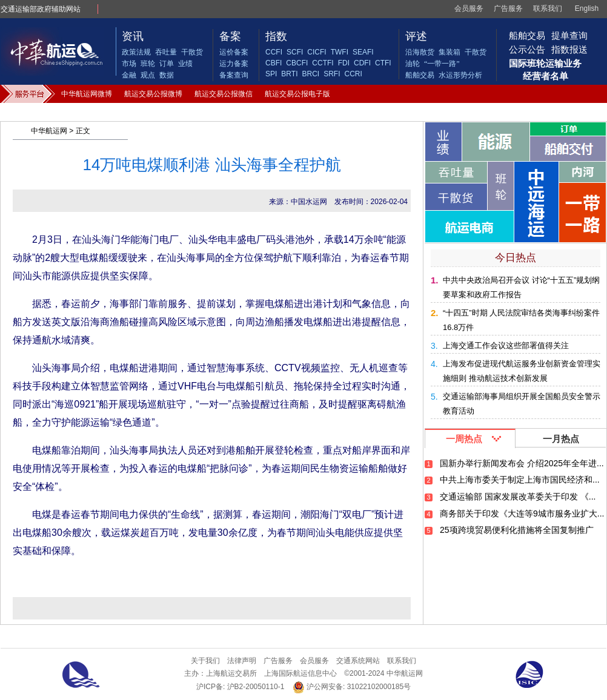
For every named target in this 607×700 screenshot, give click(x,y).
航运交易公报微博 (153, 94)
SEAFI (363, 52)
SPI (271, 74)
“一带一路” (442, 64)
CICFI (317, 52)
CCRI (353, 74)
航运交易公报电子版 (297, 94)
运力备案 (234, 64)
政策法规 (136, 52)
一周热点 (464, 439)
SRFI (332, 74)
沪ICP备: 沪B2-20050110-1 (240, 687)
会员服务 (469, 8)
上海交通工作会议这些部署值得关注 (506, 345)
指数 (276, 36)
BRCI (310, 74)
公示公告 (527, 49)
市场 (129, 64)
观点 (148, 75)
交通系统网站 (358, 661)
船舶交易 (420, 75)
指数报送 (569, 49)
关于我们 (205, 661)
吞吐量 (166, 52)
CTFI (383, 63)
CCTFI (323, 63)
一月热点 (561, 439)
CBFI (274, 63)
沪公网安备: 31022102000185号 (352, 687)
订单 (167, 64)
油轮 (413, 64)
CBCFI (297, 63)
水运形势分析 (460, 75)
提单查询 (569, 35)
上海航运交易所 (231, 673)
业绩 (185, 64)
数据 (167, 75)
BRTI (289, 74)
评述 (416, 36)
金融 (129, 75)
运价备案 (234, 52)
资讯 (133, 36)
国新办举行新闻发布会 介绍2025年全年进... (522, 463)
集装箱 (449, 52)
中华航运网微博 (87, 94)
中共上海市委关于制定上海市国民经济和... (520, 480)
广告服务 (508, 8)
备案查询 (234, 75)
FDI (344, 63)
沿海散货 (420, 52)
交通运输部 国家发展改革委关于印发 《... (518, 497)
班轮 (148, 64)
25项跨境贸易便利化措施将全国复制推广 (517, 530)
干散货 (192, 52)
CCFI (274, 52)
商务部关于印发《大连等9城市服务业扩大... (522, 513)
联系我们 (548, 8)
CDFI (362, 63)
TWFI (340, 52)
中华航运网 (49, 131)
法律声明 (242, 661)
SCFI (295, 52)
